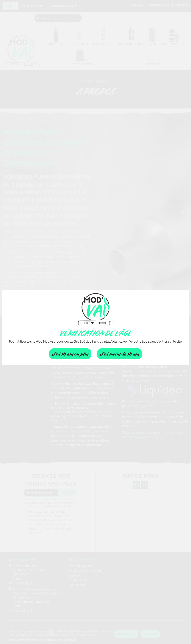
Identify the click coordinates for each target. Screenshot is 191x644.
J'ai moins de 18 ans (120, 354)
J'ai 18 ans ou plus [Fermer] (70, 354)
